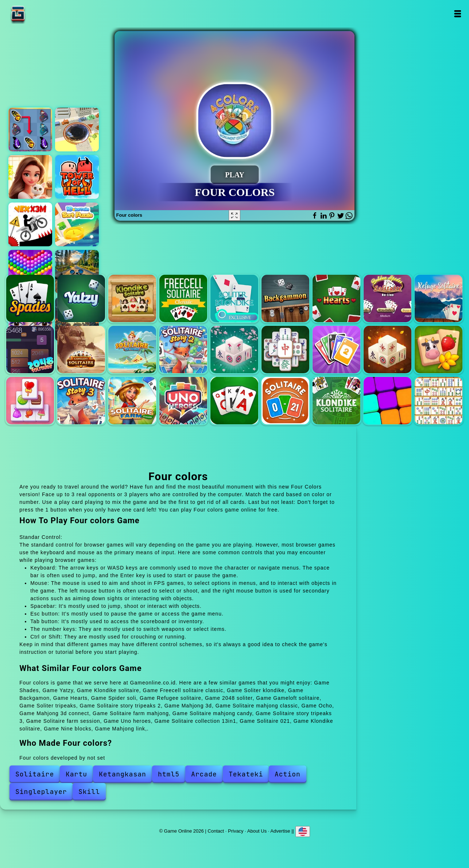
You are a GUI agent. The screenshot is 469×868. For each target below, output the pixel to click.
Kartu (76, 774)
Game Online (41, 14)
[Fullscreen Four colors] (234, 215)
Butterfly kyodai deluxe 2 (30, 130)
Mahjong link (439, 401)
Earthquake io (77, 130)
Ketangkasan (123, 774)
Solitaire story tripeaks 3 (81, 401)
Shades (30, 299)
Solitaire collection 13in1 (234, 401)
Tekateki (246, 774)
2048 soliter (30, 350)
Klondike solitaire (132, 299)
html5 (169, 774)
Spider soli (387, 299)
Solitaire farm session (132, 401)
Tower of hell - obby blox (77, 177)
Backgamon (285, 299)
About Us (257, 831)
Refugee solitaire (439, 299)
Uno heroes (183, 401)
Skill (89, 792)
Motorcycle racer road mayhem (77, 272)
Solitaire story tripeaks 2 (183, 350)
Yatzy (81, 299)
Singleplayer (41, 792)
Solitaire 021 (285, 401)
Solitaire (35, 774)
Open (457, 14)
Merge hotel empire (30, 177)
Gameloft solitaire (81, 350)
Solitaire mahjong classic (285, 350)
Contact (216, 831)
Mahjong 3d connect (387, 350)
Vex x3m (30, 224)
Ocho (336, 350)
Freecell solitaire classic (183, 299)
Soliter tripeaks (132, 350)
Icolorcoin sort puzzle (77, 224)
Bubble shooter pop (30, 272)
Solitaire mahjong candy (30, 401)
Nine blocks (387, 401)
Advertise (280, 831)
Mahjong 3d (234, 350)
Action (288, 774)
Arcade (204, 774)
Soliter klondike (234, 299)
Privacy (236, 831)
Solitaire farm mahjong (439, 350)
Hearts (336, 299)
